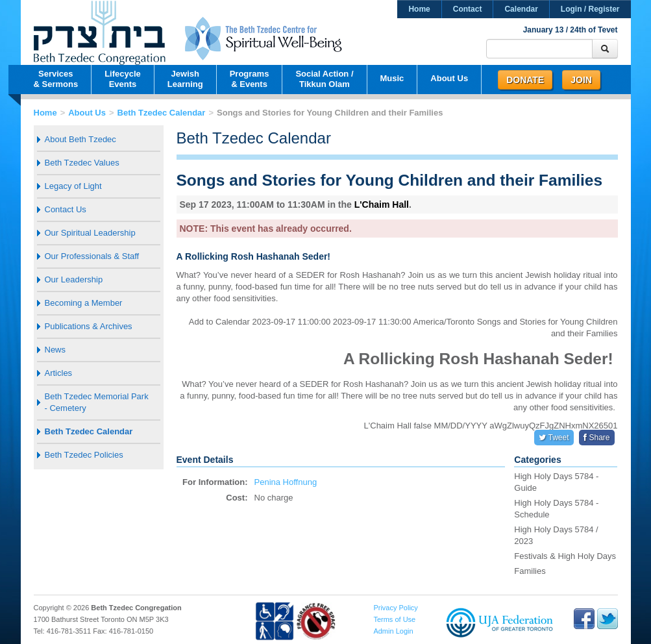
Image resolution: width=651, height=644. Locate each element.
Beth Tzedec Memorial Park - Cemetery (97, 402)
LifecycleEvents (123, 79)
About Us (449, 78)
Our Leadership (74, 279)
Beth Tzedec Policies (84, 455)
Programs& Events (250, 79)
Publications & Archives (89, 326)
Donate (525, 80)
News (55, 350)
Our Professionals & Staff (92, 256)
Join (581, 80)
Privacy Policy (395, 608)
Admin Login (393, 631)
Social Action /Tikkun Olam (324, 79)
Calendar (521, 9)
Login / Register (590, 9)
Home (419, 9)
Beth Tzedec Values (82, 163)
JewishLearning (185, 79)
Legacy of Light (73, 186)
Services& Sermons (56, 79)
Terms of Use (394, 619)
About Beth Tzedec (80, 139)
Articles (59, 373)
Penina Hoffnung (286, 482)
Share (596, 438)
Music (392, 78)
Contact (468, 9)
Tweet (554, 438)
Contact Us (66, 209)
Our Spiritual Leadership (90, 233)
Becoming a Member (84, 303)
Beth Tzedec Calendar (162, 113)
